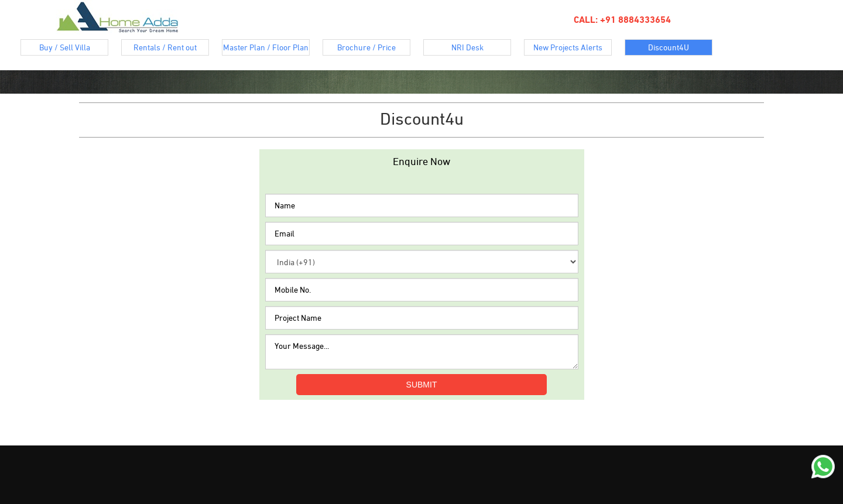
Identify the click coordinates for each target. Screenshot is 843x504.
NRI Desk (482, 49)
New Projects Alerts (573, 49)
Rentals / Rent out (171, 49)
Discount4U (680, 49)
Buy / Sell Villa (74, 49)
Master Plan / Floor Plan (266, 49)
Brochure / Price (374, 49)
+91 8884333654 (634, 20)
